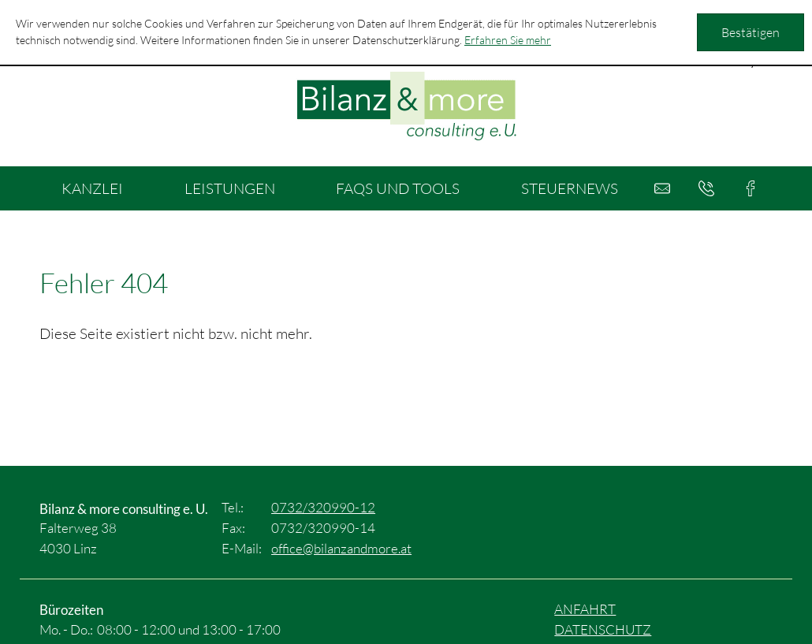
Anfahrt (585, 609)
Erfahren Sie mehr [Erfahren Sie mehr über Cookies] (508, 40)
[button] (706, 188)
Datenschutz (603, 629)
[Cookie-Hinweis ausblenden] (751, 32)
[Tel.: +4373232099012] (323, 507)
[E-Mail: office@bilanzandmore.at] (662, 188)
